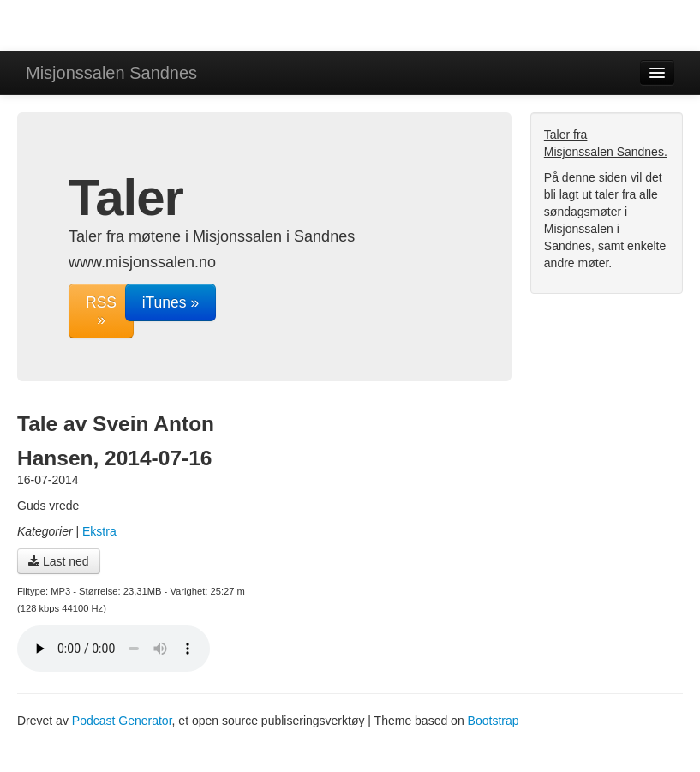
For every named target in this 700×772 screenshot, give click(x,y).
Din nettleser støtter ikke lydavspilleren (114, 649)
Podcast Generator (122, 721)
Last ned (59, 561)
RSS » (101, 311)
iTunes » (171, 302)
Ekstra (99, 531)
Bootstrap (494, 721)
